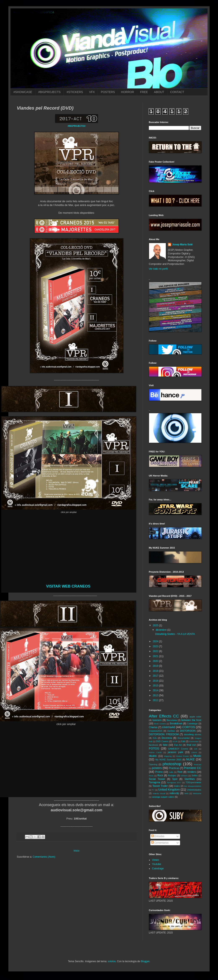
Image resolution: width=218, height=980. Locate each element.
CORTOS (189, 727)
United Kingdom (169, 790)
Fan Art (178, 745)
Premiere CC (193, 768)
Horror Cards (155, 752)
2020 (156, 661)
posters (157, 768)
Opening (153, 764)
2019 (156, 666)
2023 (156, 646)
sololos (112, 961)
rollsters (184, 776)
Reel (180, 772)
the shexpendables (193, 786)
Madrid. (153, 756)
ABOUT (159, 92)
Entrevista (194, 741)
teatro (177, 786)
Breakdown (176, 724)
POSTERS (108, 92)
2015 (156, 686)
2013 (156, 695)
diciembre (162, 630)
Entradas (158, 836)
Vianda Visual (159, 793)
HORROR (127, 92)
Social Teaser (157, 779)
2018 (156, 671)
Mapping (168, 756)
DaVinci (171, 731)
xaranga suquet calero (163, 797)
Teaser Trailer (160, 786)
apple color (195, 717)
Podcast (198, 764)
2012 (156, 700)
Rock (160, 775)
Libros (194, 752)
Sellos (195, 775)
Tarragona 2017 (174, 783)
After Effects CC (164, 716)
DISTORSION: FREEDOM (164, 734)
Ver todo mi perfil (158, 269)
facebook (153, 745)
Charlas (153, 727)
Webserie (197, 793)
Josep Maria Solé (182, 245)
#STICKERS (75, 92)
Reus (151, 776)
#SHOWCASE (23, 92)
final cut (191, 745)
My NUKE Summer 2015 (169, 760)
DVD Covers (162, 741)
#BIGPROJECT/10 (77, 126)
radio (171, 772)
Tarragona (154, 782)
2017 (156, 676)
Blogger (145, 961)
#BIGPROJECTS (49, 92)
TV (153, 790)
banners (157, 720)
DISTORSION (188, 731)
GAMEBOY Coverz (178, 749)
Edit (183, 741)
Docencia (167, 738)
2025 (156, 625)
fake (165, 745)
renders (192, 772)
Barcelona (172, 720)
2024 (156, 641)
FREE (144, 92)
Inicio (77, 851)
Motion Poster (182, 756)
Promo (159, 772)
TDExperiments (193, 782)
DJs (155, 738)
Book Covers (160, 724)
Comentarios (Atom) (44, 857)
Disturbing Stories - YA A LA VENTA (175, 634)
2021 (156, 656)
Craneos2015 (156, 731)
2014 (156, 690)
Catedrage (192, 724)
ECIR (175, 741)
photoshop (172, 764)
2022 (156, 651)
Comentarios (160, 843)
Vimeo (156, 860)
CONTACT (177, 92)
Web (187, 793)
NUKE (191, 759)
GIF (196, 749)
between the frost (191, 720)
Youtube (157, 864)
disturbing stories (193, 734)
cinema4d (169, 727)
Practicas (174, 768)
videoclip (174, 793)
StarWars (190, 779)
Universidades (194, 790)
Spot (175, 779)
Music (197, 756)
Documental (184, 738)
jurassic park (175, 752)
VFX (92, 92)
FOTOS (154, 748)
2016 (156, 681)
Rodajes (172, 775)
